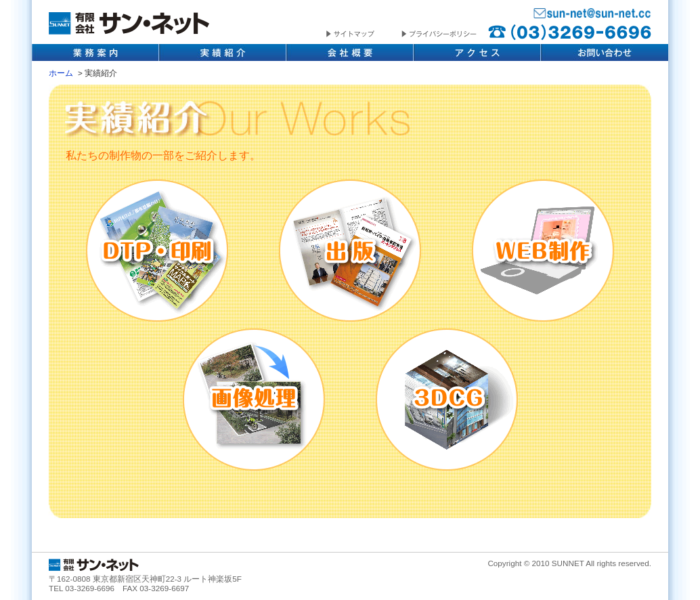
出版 (350, 251)
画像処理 (254, 400)
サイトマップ (364, 35)
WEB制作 (543, 251)
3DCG (447, 400)
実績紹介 (223, 52)
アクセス (477, 52)
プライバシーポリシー (439, 35)
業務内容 (95, 52)
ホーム (61, 73)
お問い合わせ (605, 52)
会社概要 (350, 52)
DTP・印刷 (157, 251)
